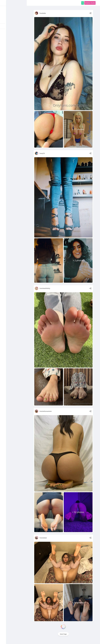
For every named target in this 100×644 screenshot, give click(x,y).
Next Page (63, 634)
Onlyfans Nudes (90, 3)
